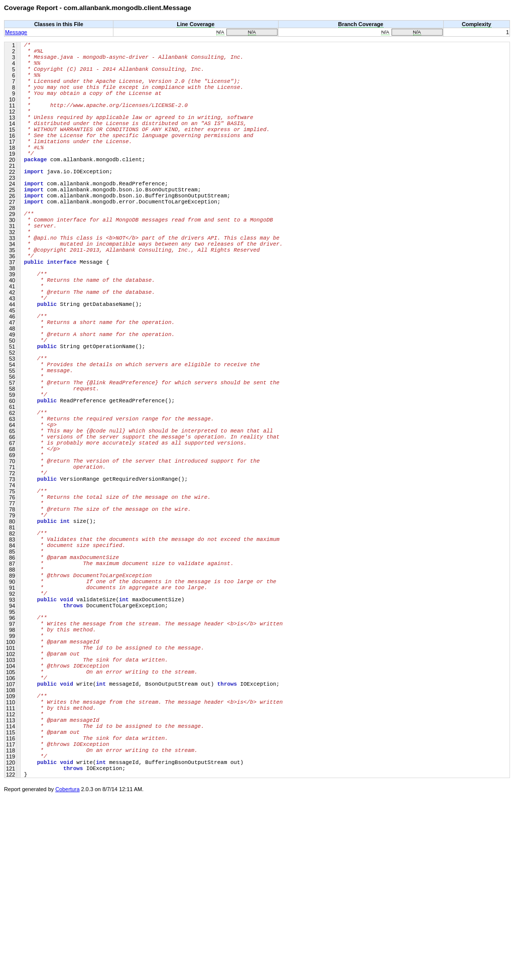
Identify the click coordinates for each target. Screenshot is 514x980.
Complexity (477, 24)
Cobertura (67, 973)
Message (16, 32)
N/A (220, 32)
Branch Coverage (361, 24)
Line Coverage (196, 24)
